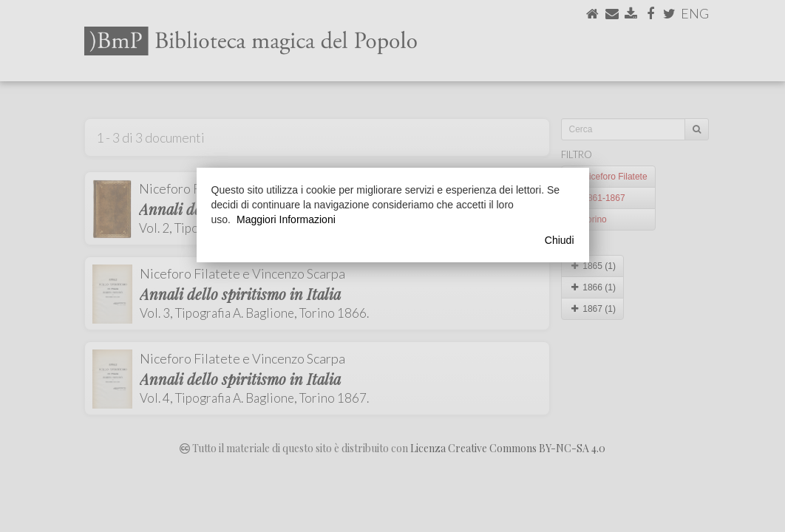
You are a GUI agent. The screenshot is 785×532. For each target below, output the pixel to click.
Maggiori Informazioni (286, 219)
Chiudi (560, 240)
